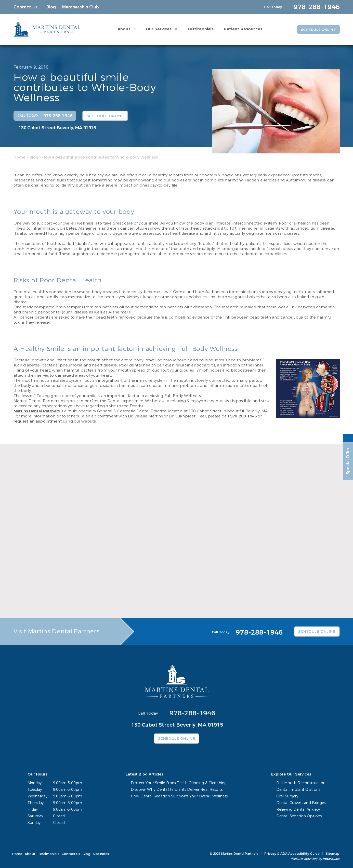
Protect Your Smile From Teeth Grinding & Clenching (180, 783)
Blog (51, 7)
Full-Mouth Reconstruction (301, 783)
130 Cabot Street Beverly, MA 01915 (57, 128)
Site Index (99, 854)
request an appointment (38, 421)
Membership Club (81, 7)
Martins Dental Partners (37, 411)
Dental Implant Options (299, 790)
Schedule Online (317, 30)
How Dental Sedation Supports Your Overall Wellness (180, 796)
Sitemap (333, 854)
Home (19, 157)
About (122, 29)
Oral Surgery (288, 796)
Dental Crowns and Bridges (301, 803)
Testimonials (199, 29)
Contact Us (26, 7)
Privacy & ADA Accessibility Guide (293, 854)
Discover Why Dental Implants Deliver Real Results (178, 790)
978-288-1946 (243, 416)
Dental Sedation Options (299, 816)
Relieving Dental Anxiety (299, 810)
